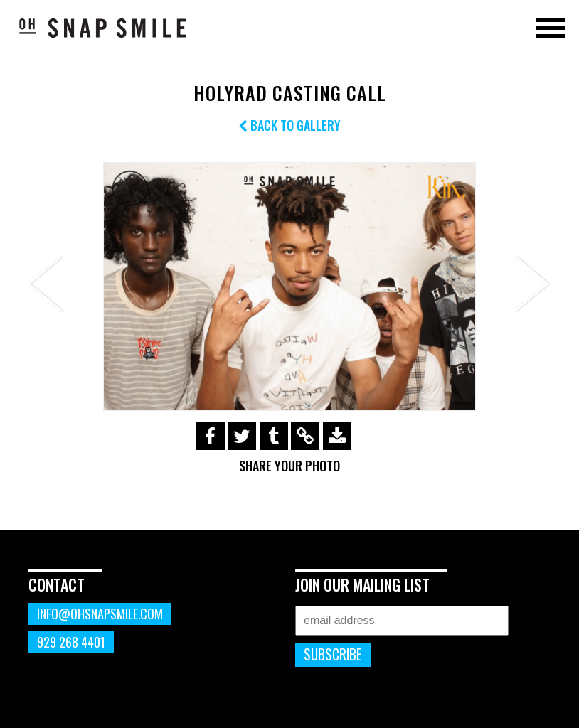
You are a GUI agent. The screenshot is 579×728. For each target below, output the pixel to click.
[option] (289, 287)
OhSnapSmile (103, 28)
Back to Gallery (289, 125)
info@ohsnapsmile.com (100, 614)
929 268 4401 (71, 642)
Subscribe (333, 654)
